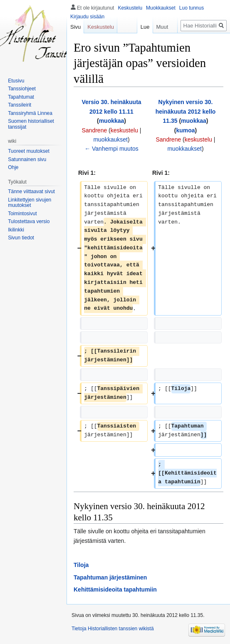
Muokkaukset (161, 8)
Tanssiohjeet (22, 89)
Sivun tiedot (21, 238)
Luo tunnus (192, 8)
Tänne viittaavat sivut (31, 191)
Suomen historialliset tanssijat (31, 124)
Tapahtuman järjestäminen (110, 577)
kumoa (185, 130)
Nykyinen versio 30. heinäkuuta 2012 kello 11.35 (186, 111)
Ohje (13, 167)
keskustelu (124, 130)
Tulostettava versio (29, 221)
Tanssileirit (20, 105)
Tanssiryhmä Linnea (30, 113)
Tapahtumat (21, 97)
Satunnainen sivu (27, 159)
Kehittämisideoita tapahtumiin (115, 589)
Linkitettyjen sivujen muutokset (30, 203)
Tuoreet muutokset (29, 151)
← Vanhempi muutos (111, 149)
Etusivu (16, 81)
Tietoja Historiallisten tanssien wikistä (113, 629)
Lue (141, 27)
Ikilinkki (16, 230)
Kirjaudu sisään (87, 17)
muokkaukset (110, 139)
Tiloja (81, 565)
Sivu (75, 27)
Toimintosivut (22, 214)
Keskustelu (130, 8)
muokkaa (112, 121)
